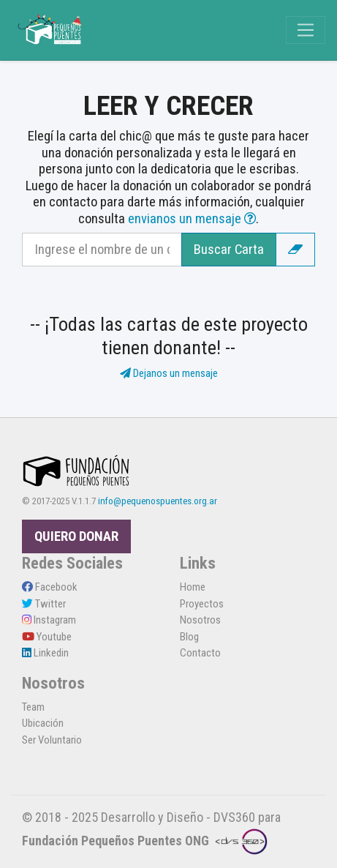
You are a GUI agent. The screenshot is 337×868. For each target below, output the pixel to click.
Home (193, 587)
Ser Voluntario (52, 740)
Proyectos (202, 604)
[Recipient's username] (102, 250)
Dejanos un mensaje (169, 373)
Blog (189, 637)
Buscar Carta (229, 250)
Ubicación (43, 723)
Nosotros (200, 620)
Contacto (200, 653)
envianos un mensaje (192, 219)
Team (33, 707)
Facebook (50, 587)
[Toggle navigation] (306, 30)
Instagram (49, 620)
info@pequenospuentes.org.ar (158, 501)
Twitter (44, 604)
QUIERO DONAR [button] (76, 536)
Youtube (47, 637)
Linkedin (45, 653)
